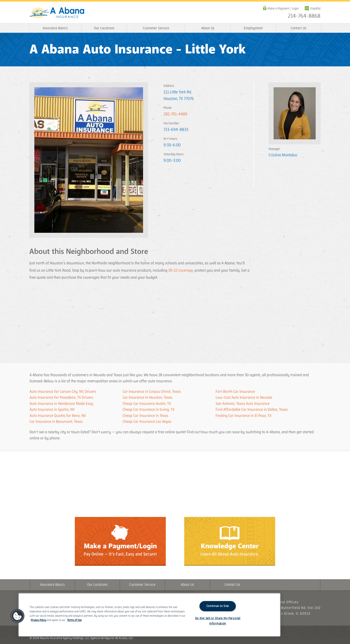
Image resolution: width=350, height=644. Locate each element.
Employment (253, 28)
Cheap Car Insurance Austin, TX (147, 404)
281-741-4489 (175, 114)
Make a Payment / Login (283, 9)
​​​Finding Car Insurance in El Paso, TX (244, 416)
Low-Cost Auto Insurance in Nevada (244, 398)
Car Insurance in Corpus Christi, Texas (152, 392)
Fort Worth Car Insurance (235, 392)
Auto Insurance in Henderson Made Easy (61, 404)
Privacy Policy (38, 620)
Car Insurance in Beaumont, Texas (56, 422)
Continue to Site (218, 606)
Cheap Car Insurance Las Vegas (147, 422)
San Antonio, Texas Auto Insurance (243, 404)
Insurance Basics (55, 28)
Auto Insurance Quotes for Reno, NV (58, 416)
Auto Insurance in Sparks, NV (52, 410)
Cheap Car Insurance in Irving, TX (149, 410)
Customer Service (156, 28)
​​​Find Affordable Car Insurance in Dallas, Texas (252, 410)
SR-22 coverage (181, 271)
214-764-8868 (304, 16)
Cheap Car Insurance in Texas (145, 416)
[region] (149, 615)
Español (315, 9)
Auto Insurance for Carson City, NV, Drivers (63, 392)
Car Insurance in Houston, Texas (147, 398)
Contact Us (298, 28)
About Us (208, 28)
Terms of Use (74, 620)
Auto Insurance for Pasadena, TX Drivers (61, 398)
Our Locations (104, 28)
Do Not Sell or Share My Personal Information (218, 621)
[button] (18, 616)
